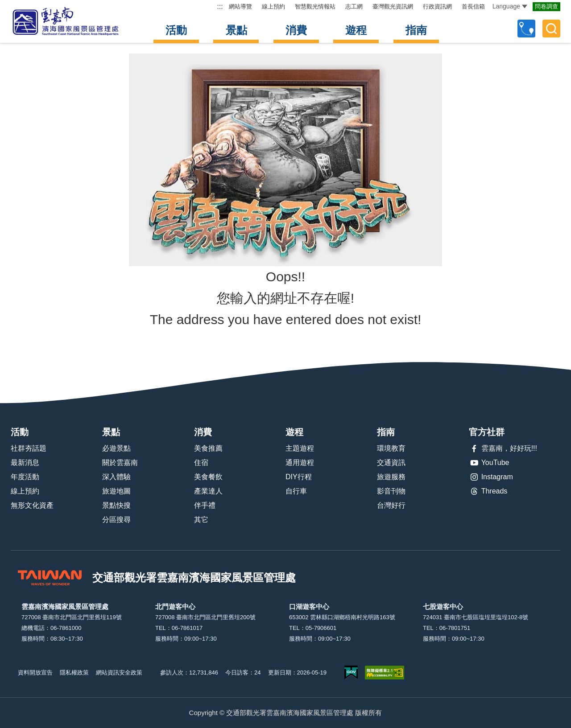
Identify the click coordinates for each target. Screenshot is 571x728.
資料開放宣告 (35, 672)
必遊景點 (116, 448)
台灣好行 (391, 505)
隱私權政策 (74, 672)
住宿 (201, 463)
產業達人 (208, 491)
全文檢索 (551, 29)
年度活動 (25, 477)
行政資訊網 (437, 6)
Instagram (491, 477)
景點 (236, 30)
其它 (201, 520)
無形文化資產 (32, 505)
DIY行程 (299, 477)
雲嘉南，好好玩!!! (503, 448)
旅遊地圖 (116, 491)
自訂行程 (526, 29)
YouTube (489, 463)
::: (220, 6)
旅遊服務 (391, 477)
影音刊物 (391, 491)
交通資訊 (391, 463)
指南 (416, 30)
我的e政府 (351, 672)
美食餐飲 (208, 477)
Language (510, 6)
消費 (296, 30)
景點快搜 (116, 505)
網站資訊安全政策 (119, 672)
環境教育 (391, 448)
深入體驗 (116, 477)
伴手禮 (205, 505)
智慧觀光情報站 (315, 6)
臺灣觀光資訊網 (393, 6)
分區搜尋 (116, 520)
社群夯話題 (29, 448)
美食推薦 (208, 448)
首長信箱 (473, 6)
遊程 (356, 30)
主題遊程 (300, 448)
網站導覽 (240, 6)
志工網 (354, 6)
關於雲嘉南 (120, 463)
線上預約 (273, 6)
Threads (488, 491)
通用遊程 (300, 463)
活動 (176, 30)
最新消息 (25, 463)
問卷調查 (546, 6)
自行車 (296, 491)
